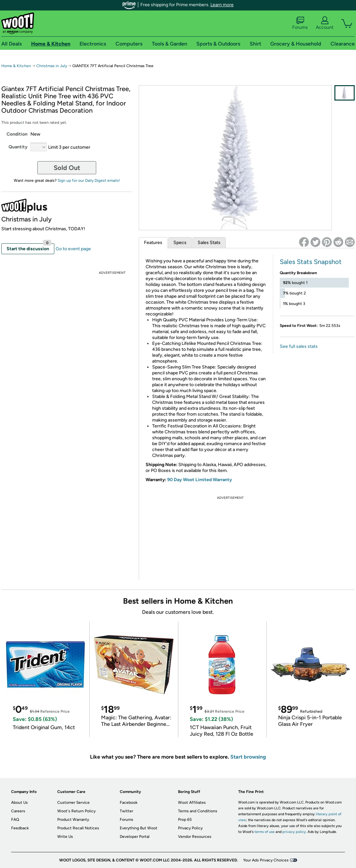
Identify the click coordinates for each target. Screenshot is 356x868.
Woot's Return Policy (76, 811)
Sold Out (67, 168)
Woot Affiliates (192, 802)
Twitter (126, 811)
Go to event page (73, 249)
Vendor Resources (195, 837)
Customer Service (73, 802)
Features (153, 243)
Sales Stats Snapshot (311, 262)
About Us (19, 802)
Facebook (129, 802)
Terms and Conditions (198, 811)
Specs (180, 243)
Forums (300, 23)
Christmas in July (52, 66)
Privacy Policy (190, 828)
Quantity (18, 147)
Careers (18, 811)
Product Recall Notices (78, 828)
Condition (17, 134)
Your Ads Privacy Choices (266, 860)
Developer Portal (135, 837)
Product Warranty (73, 820)
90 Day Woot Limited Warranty (200, 480)
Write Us (65, 837)
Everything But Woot (139, 828)
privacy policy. (294, 832)
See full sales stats (299, 346)
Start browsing (248, 757)
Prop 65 (185, 820)
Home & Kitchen (16, 66)
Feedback (20, 828)
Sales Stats (209, 243)
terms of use (265, 832)
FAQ (15, 820)
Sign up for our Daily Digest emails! (89, 180)
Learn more (222, 5)
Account (325, 23)
